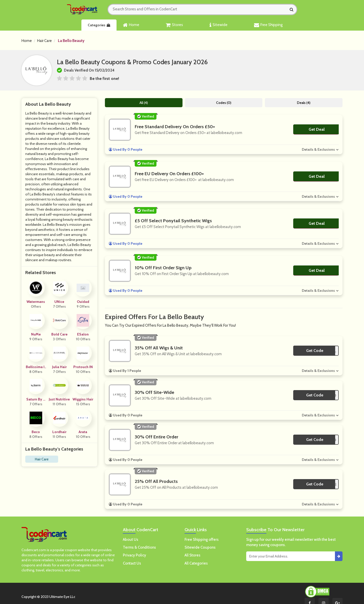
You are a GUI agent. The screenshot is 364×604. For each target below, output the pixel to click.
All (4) (144, 103)
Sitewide (219, 25)
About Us (131, 540)
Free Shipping (268, 25)
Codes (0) (224, 103)
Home (131, 25)
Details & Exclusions (318, 149)
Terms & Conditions (139, 547)
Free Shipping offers (202, 540)
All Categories (196, 563)
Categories (99, 25)
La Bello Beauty (71, 41)
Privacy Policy (134, 555)
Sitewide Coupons (200, 547)
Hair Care (44, 41)
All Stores (192, 555)
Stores (174, 25)
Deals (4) (304, 103)
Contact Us (132, 563)
